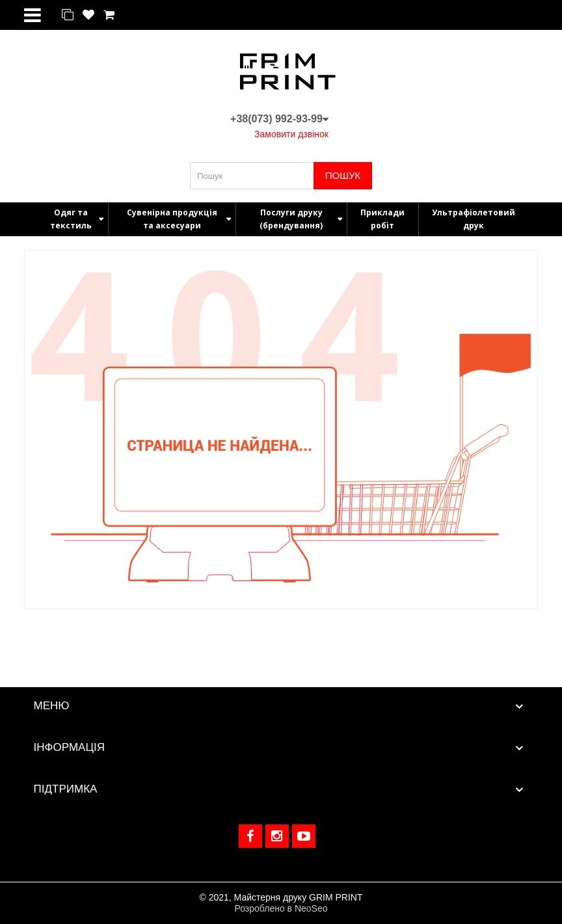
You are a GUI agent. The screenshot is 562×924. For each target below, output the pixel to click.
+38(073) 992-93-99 (279, 119)
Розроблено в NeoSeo (281, 908)
